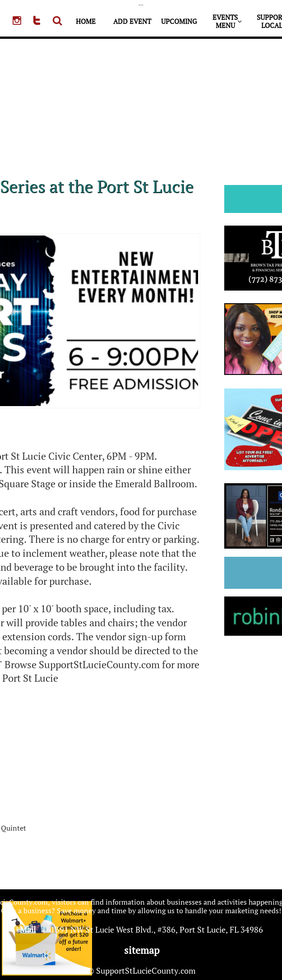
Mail (28, 929)
